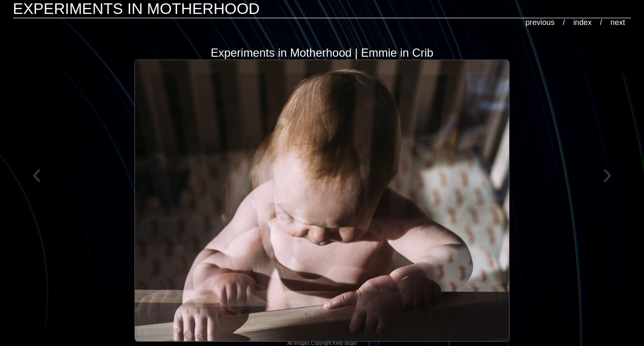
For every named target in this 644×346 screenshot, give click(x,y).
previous (540, 22)
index (583, 22)
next (618, 22)
